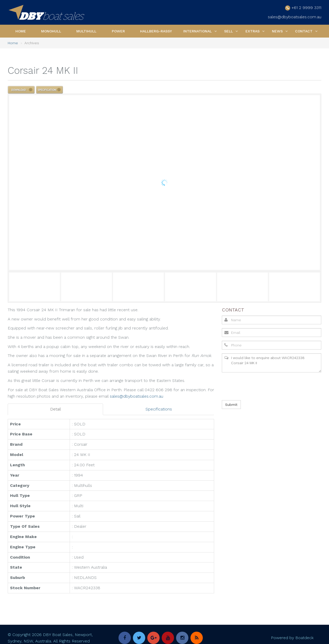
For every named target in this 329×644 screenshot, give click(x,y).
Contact (304, 31)
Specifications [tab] (159, 409)
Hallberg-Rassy (156, 31)
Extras (253, 31)
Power (118, 31)
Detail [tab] (56, 409)
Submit (231, 405)
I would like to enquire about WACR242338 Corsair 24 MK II (272, 363)
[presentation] (260, 386)
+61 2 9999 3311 (306, 8)
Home (21, 31)
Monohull (51, 31)
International (198, 31)
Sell (229, 31)
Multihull (86, 31)
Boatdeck (304, 638)
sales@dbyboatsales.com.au (295, 17)
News (277, 31)
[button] (216, 31)
